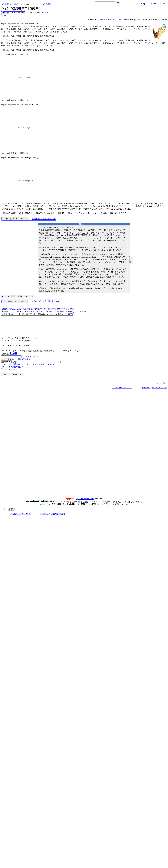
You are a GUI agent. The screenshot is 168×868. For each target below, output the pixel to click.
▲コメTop (141, 4)
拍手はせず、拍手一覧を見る (44, 219)
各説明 (70, 314)
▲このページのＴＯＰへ (122, 392)
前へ (165, 4)
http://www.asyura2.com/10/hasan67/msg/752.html (13, 11)
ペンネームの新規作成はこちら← (15, 371)
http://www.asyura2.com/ (85, 503)
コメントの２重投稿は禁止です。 (17, 369)
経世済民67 (16, 4)
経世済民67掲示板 (159, 392)
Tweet (4, 15)
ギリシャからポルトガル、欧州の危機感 (111, 19)
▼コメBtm (151, 4)
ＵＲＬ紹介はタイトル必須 (44, 369)
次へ (159, 4)
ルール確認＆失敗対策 (21, 363)
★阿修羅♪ (5, 4)
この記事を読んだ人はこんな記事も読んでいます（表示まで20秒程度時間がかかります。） (39, 309)
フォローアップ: (8, 374)
